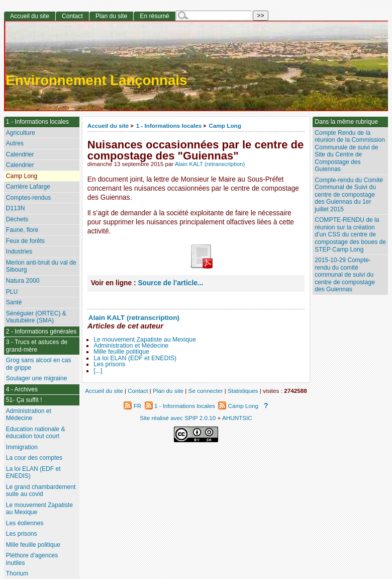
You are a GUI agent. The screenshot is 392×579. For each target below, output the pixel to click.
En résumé (154, 16)
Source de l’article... (170, 283)
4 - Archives (22, 389)
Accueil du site (108, 126)
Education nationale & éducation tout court (36, 433)
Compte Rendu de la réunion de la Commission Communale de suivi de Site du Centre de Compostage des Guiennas (350, 151)
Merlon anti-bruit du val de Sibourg (41, 266)
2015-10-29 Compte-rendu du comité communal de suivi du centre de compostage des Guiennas (345, 275)
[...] (98, 371)
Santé (14, 302)
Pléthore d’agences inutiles (32, 559)
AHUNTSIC (237, 418)
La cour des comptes (34, 458)
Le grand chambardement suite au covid (41, 491)
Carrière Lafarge (28, 187)
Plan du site (111, 16)
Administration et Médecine (131, 346)
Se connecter (206, 391)
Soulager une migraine (37, 378)
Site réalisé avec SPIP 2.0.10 (178, 418)
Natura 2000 (23, 281)
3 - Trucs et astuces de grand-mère (37, 346)
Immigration (22, 447)
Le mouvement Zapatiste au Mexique (145, 340)
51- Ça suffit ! (24, 400)
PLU (12, 292)
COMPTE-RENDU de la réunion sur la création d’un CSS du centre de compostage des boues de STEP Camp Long (350, 234)
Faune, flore (22, 230)
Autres (15, 143)
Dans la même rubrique (346, 122)
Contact (72, 16)
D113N (16, 208)
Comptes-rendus (28, 198)
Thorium (17, 573)
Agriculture (21, 133)
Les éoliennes (25, 523)
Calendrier (20, 154)
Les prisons (109, 364)
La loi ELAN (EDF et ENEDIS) (135, 358)
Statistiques (243, 391)
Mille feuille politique (121, 352)
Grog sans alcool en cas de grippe (39, 364)
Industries (19, 252)
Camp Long (225, 126)
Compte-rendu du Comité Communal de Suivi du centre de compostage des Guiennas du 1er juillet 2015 (349, 195)
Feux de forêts (25, 241)
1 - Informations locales (169, 126)
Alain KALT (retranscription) (210, 164)
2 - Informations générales (41, 332)
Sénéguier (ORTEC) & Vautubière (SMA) (36, 317)
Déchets (17, 219)
